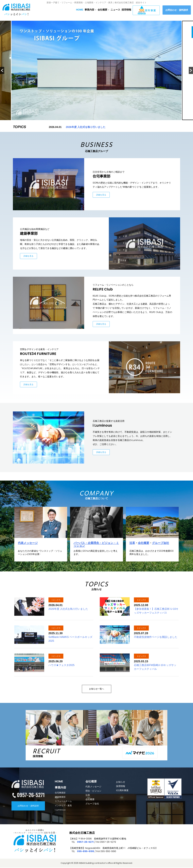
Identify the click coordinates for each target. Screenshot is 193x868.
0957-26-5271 (85, 842)
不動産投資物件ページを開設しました (156, 637)
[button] (2, 70)
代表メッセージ (28, 543)
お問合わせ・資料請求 (177, 10)
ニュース (115, 10)
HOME (80, 10)
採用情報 (126, 10)
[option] (96, 70)
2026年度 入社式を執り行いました (86, 127)
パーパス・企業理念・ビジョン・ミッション (96, 545)
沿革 (132, 543)
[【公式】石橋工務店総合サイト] (17, 10)
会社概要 (144, 543)
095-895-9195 (86, 852)
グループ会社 (161, 543)
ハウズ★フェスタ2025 (61, 665)
